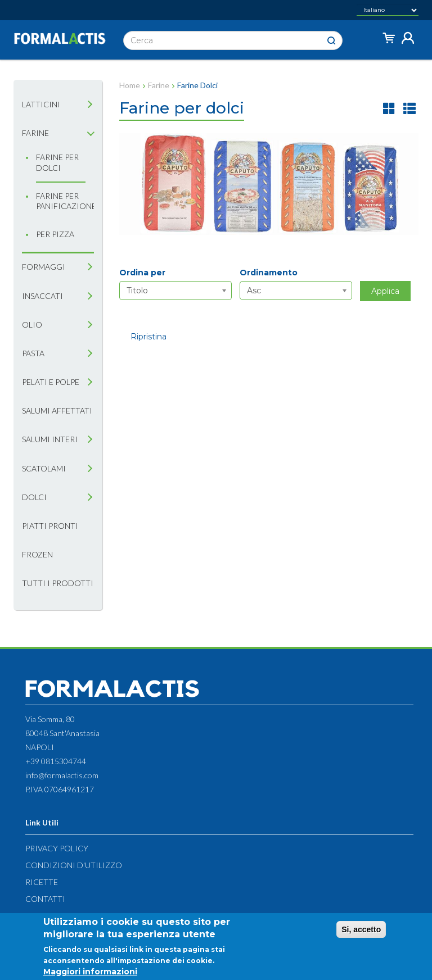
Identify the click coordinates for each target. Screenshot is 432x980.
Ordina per (142, 273)
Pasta (33, 353)
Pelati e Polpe (51, 382)
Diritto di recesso (65, 916)
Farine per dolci (57, 162)
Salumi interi (50, 439)
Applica (385, 291)
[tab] (90, 105)
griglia (389, 108)
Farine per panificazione (61, 201)
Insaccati (42, 296)
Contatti (45, 899)
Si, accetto (361, 933)
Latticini (41, 104)
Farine (35, 133)
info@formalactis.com (62, 775)
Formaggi (44, 267)
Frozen (37, 554)
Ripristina (148, 337)
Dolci (34, 497)
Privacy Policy (57, 848)
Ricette (42, 882)
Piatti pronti (50, 526)
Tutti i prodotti (58, 583)
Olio (32, 325)
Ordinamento (269, 273)
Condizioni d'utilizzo (74, 865)
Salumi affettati (57, 410)
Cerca (331, 41)
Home (130, 85)
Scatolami (44, 468)
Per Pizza (55, 234)
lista (409, 108)
